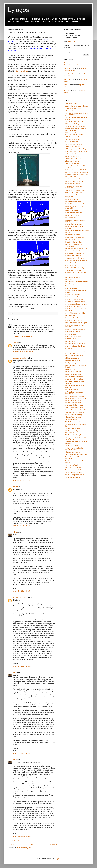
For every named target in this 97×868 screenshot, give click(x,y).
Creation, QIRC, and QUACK (75, 193)
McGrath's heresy (71, 334)
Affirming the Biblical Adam (74, 159)
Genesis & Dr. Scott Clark (74, 256)
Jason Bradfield (69, 74)
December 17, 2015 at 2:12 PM (22, 336)
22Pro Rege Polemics (72, 142)
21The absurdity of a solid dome (76, 126)
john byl (15, 342)
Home (33, 844)
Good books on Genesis (73, 270)
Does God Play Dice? (72, 210)
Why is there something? (73, 470)
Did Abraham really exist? (74, 201)
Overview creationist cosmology (75, 351)
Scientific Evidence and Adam (75, 412)
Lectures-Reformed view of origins (76, 323)
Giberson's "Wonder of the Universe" (77, 261)
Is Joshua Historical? (72, 297)
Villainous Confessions (73, 452)
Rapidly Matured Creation (74, 374)
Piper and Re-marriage (73, 360)
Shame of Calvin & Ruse (73, 417)
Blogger (57, 859)
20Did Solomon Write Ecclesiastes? (77, 106)
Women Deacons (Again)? (74, 472)
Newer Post (12, 844)
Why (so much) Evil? (72, 465)
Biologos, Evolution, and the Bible (76, 170)
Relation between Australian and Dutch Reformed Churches (76, 399)
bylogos (19, 10)
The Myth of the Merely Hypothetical (77, 435)
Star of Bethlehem (71, 419)
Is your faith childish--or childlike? (76, 313)
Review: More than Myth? (74, 403)
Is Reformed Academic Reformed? (76, 302)
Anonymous (67, 68)
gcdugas (66, 63)
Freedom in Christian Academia (75, 251)
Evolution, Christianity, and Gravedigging (74, 245)
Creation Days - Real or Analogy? (76, 190)
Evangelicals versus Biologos (75, 237)
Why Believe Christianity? (74, 468)
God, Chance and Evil (72, 265)
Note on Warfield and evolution (75, 346)
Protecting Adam (71, 369)
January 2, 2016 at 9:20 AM (21, 480)
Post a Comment (16, 840)
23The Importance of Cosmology (76, 149)
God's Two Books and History (75, 268)
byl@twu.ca (71, 41)
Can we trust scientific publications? (77, 172)
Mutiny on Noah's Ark (72, 339)
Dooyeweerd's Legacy (72, 215)
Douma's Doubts (71, 218)
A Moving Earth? (71, 154)
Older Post (54, 844)
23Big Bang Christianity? (73, 147)
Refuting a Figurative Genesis (75, 396)
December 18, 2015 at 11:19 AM (23, 352)
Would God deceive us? (73, 477)
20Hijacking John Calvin (73, 109)
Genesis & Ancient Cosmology (75, 253)
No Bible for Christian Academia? (76, 344)
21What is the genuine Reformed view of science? (76, 130)
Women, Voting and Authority (75, 475)
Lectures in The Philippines (74, 320)
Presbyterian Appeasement (74, 363)
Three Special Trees (72, 446)
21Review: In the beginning (74, 124)
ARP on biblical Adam (72, 163)
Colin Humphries (22, 71)
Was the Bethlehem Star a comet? (76, 454)
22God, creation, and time (74, 139)
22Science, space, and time (74, 144)
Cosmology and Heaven (73, 184)
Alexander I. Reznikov (20, 358)
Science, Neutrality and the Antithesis (77, 410)
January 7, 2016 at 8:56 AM (21, 753)
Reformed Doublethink (72, 390)
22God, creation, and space (74, 137)
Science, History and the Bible (75, 407)
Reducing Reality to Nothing (74, 379)
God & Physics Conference (74, 263)
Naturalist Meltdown (72, 341)
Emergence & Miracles (73, 235)
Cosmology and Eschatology (74, 181)
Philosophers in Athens (73, 358)
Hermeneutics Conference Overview (77, 281)
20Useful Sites (70, 111)
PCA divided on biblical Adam (75, 356)
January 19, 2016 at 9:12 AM (22, 836)
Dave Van (67, 90)
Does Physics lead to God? (74, 213)
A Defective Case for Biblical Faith (76, 151)
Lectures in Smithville (72, 318)
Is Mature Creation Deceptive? (75, 299)
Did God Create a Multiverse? (75, 204)
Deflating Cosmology (72, 199)
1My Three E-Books (72, 104)
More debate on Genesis (73, 336)
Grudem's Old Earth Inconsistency (76, 273)
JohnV (15, 532)
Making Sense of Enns (73, 332)
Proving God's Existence (73, 372)
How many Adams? (72, 288)
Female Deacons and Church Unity (76, 248)
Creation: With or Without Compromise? (73, 196)
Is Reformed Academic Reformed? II (77, 304)
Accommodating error (72, 156)
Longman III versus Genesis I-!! (75, 329)
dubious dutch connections (74, 224)
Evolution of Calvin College (74, 242)
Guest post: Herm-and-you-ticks (75, 275)
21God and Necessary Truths (75, 122)
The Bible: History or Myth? (74, 422)
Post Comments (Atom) (24, 848)
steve (14, 323)
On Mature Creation (72, 348)
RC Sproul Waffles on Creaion (75, 377)
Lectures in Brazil (71, 315)
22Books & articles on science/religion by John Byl (74, 134)
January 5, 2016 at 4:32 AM (21, 591)
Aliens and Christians (72, 161)
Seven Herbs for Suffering (74, 415)
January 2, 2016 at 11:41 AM (22, 526)
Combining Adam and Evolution (75, 179)
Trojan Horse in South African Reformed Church (75, 449)
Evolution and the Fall (72, 240)
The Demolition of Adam (73, 428)
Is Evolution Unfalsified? (73, 294)
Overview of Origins (72, 353)
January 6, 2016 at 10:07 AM (22, 666)
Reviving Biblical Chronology (74, 405)
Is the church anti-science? (74, 307)
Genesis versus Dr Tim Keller (75, 258)
